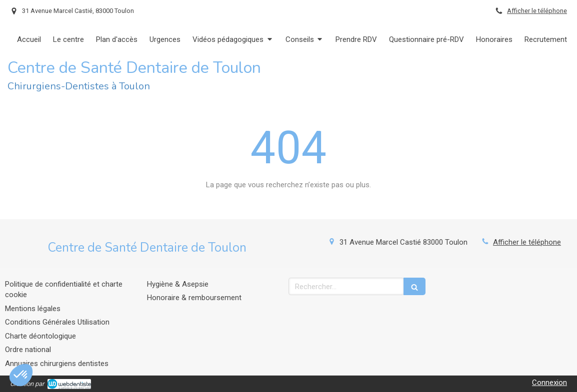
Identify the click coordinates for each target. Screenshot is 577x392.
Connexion (549, 383)
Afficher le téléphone (537, 11)
